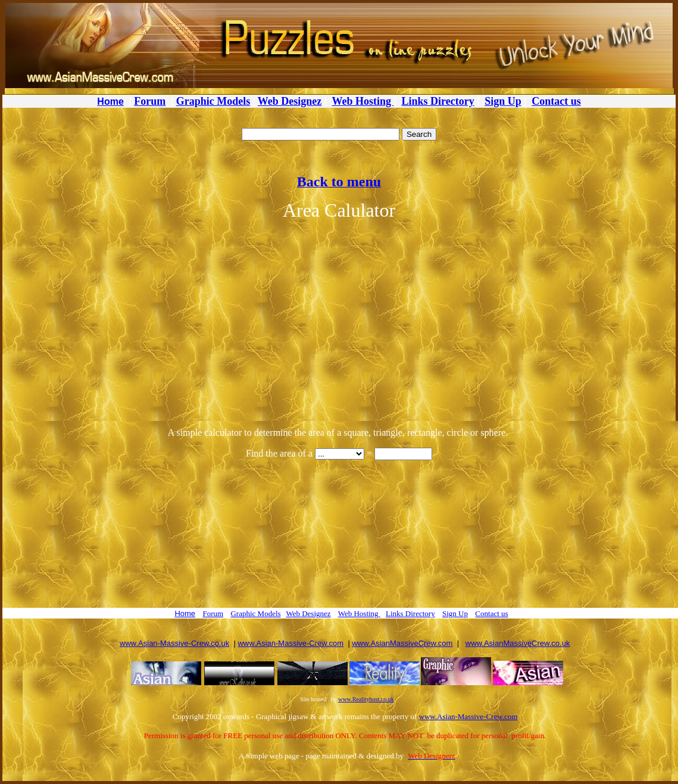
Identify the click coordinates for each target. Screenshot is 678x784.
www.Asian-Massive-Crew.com (290, 643)
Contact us (556, 101)
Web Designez (290, 101)
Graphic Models (213, 101)
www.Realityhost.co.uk (366, 699)
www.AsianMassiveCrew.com (402, 643)
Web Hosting (363, 101)
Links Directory (438, 101)
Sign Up (503, 101)
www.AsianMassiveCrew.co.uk (518, 643)
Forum (150, 101)
